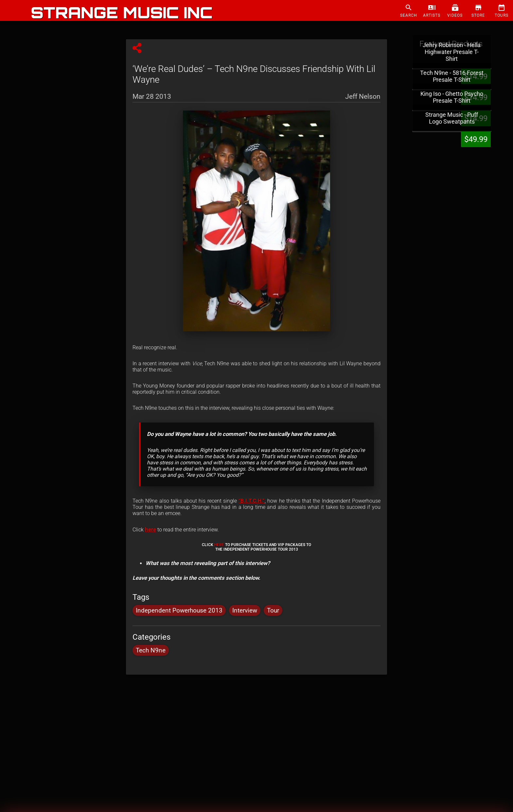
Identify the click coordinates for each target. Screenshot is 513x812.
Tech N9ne (151, 650)
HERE (219, 545)
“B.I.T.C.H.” (252, 501)
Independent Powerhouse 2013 (179, 610)
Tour (273, 610)
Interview (245, 610)
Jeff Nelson (363, 95)
